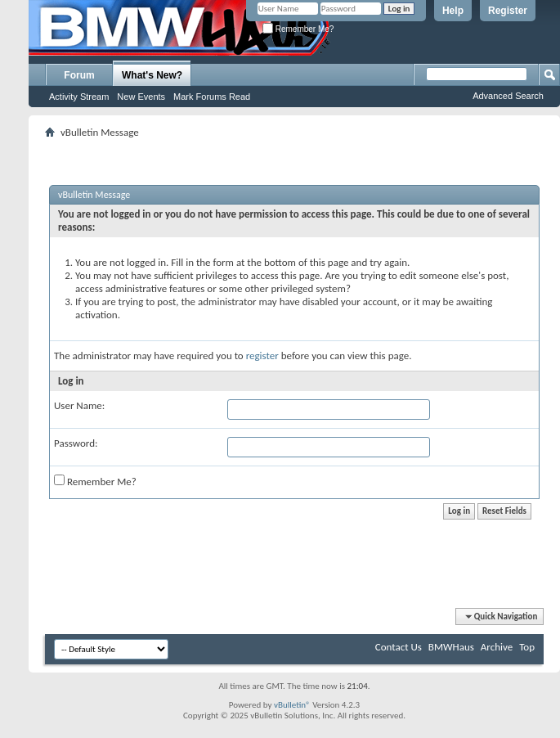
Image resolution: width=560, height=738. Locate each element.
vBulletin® (292, 705)
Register (508, 11)
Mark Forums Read (212, 97)
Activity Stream (79, 97)
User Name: (79, 405)
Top (527, 647)
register (262, 355)
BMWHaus (451, 647)
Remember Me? (298, 29)
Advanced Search (508, 96)
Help (453, 11)
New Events (141, 97)
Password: (76, 443)
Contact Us (399, 647)
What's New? (152, 75)
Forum (79, 75)
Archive (497, 647)
